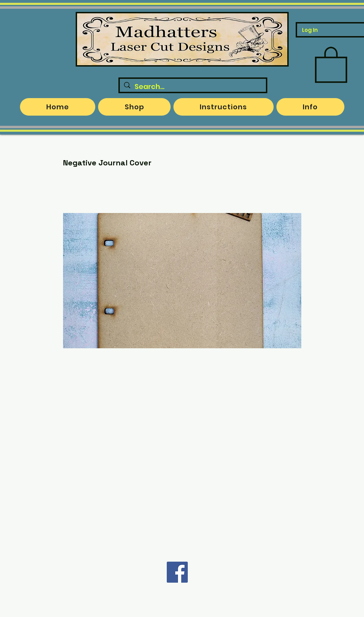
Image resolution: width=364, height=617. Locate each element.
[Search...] (193, 87)
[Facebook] (177, 572)
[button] (331, 64)
